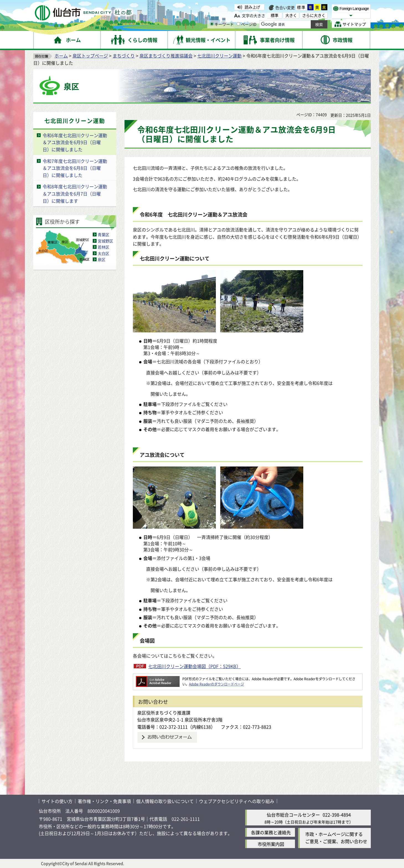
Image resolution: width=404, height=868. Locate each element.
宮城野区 (105, 241)
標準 (301, 7)
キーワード (222, 24)
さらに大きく (314, 15)
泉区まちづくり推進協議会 (166, 56)
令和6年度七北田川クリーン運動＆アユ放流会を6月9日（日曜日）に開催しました (75, 142)
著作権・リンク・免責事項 (104, 801)
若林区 (103, 247)
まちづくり (124, 56)
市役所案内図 (271, 844)
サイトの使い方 (57, 801)
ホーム (61, 56)
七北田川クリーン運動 (219, 56)
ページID (247, 24)
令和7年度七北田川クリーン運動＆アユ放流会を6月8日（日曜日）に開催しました (75, 168)
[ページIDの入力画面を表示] (238, 24)
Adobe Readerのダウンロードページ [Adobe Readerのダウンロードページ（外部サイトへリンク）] (217, 684)
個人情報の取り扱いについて (165, 801)
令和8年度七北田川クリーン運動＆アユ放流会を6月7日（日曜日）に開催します (75, 193)
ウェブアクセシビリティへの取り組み (237, 801)
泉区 (102, 259)
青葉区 (103, 234)
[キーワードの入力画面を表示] (212, 24)
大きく (291, 15)
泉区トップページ (90, 56)
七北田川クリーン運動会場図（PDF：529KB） (195, 666)
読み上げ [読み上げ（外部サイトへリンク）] (252, 7)
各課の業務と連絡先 (271, 832)
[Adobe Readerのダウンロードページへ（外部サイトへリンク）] (158, 679)
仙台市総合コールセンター (293, 815)
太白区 (103, 253)
